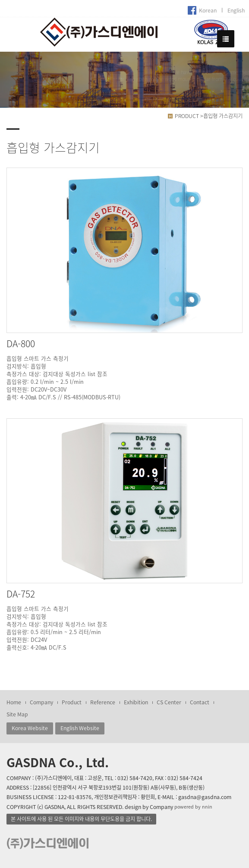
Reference (103, 702)
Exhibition (136, 702)
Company (41, 702)
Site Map (17, 714)
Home (14, 702)
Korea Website (30, 728)
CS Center (169, 702)
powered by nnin (193, 807)
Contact (200, 702)
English (236, 10)
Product (72, 702)
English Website (80, 728)
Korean (208, 10)
